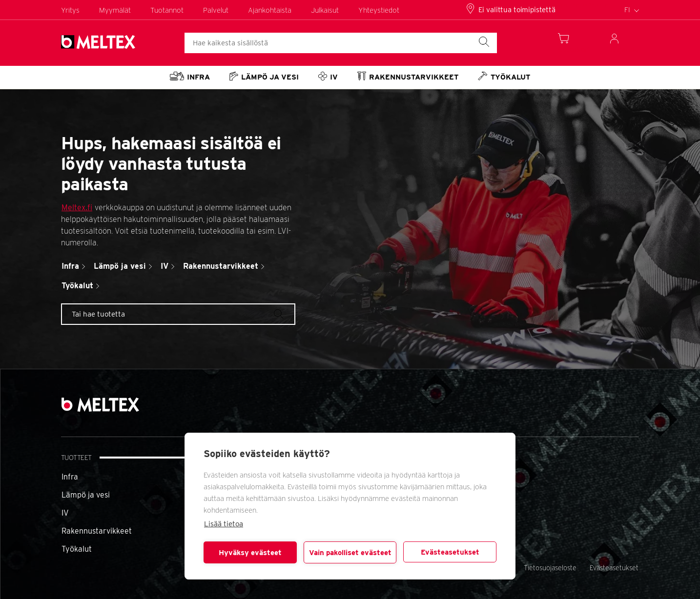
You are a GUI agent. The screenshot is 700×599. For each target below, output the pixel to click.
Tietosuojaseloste (550, 568)
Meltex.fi (77, 208)
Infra (70, 477)
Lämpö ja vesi (86, 495)
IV (65, 513)
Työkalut (77, 549)
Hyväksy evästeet (250, 553)
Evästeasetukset (450, 552)
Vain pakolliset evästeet (350, 553)
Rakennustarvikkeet (97, 531)
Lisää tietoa (224, 524)
